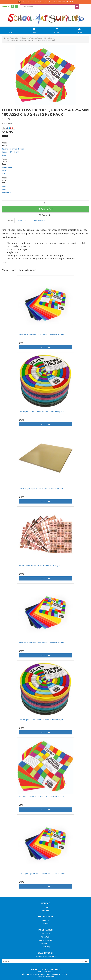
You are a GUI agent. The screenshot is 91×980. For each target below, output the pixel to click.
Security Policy (45, 944)
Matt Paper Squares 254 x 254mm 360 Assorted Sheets (42, 873)
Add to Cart (46, 209)
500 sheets (6, 186)
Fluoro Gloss (7, 168)
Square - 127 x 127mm (11, 152)
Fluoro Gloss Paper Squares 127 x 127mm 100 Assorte (42, 796)
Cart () (57, 30)
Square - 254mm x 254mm (13, 149)
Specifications (22, 221)
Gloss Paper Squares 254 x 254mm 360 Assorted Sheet (42, 642)
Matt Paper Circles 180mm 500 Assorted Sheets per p (41, 411)
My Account (46, 907)
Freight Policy (46, 947)
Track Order (46, 910)
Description (8, 221)
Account (79, 30)
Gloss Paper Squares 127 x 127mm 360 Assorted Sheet (42, 334)
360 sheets (6, 189)
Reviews (40, 221)
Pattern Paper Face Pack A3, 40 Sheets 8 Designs (39, 565)
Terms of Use (45, 934)
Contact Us (45, 924)
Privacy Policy (45, 937)
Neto (54, 976)
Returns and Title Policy (46, 940)
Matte (4, 174)
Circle (4, 155)
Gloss (4, 171)
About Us (46, 920)
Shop (34, 30)
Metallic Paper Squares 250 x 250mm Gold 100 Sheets (41, 488)
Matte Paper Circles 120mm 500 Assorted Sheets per (41, 719)
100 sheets (6, 192)
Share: (8, 128)
